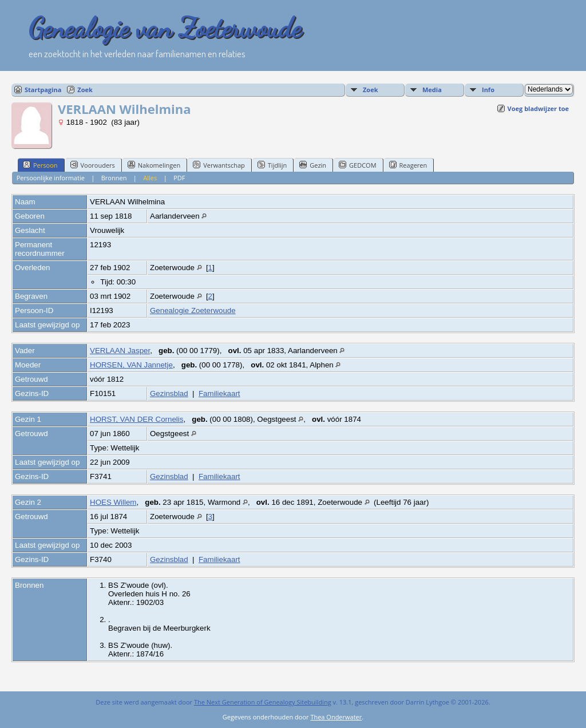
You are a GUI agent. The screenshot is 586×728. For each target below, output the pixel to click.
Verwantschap (219, 165)
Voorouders (93, 165)
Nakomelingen (154, 165)
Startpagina (43, 90)
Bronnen (114, 178)
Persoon (40, 165)
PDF (179, 178)
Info (488, 90)
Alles (150, 178)
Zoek (85, 90)
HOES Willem (113, 502)
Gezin (313, 165)
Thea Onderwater (336, 717)
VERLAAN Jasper (120, 351)
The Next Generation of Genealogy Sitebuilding (263, 702)
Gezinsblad (169, 393)
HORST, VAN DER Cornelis (136, 419)
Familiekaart (219, 393)
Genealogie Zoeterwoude (193, 310)
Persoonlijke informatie (51, 178)
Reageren (408, 165)
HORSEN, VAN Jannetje (131, 365)
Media (432, 90)
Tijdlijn (272, 165)
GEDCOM (357, 165)
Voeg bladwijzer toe (538, 108)
